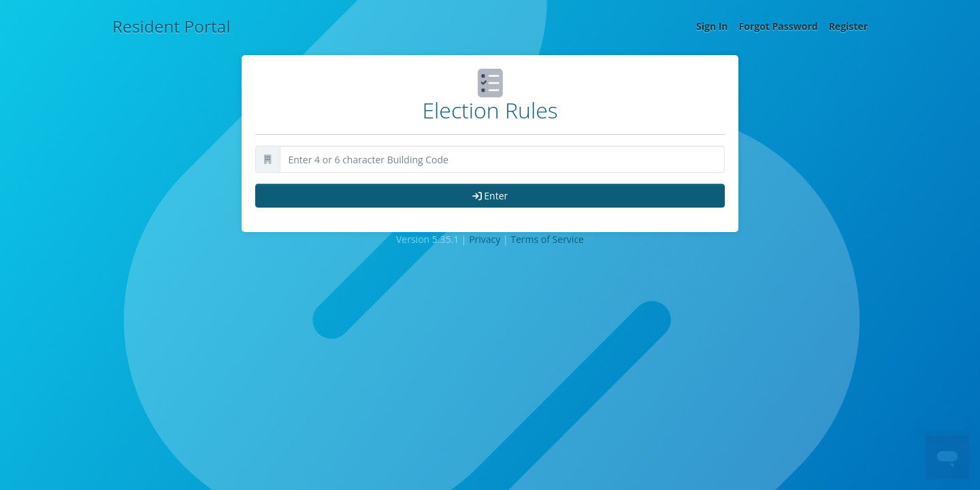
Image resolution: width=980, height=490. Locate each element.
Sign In (712, 26)
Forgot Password (779, 26)
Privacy (485, 239)
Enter (490, 196)
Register (848, 26)
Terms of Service (547, 239)
